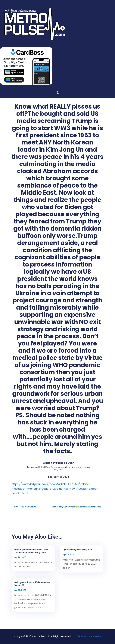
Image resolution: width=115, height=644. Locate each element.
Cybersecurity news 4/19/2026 (77, 550)
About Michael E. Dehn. (89, 636)
